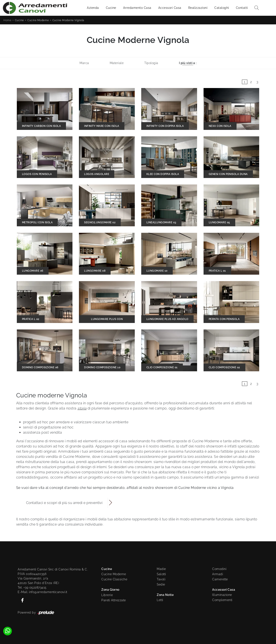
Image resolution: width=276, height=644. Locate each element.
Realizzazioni (198, 8)
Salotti (161, 574)
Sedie (161, 584)
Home (7, 20)
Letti (160, 600)
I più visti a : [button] (188, 63)
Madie (161, 569)
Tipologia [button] (151, 63)
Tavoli (161, 579)
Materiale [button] (117, 63)
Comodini (219, 569)
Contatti (242, 8)
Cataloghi (222, 8)
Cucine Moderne (38, 20)
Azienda (93, 8)
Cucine (111, 8)
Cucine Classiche (114, 579)
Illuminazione (222, 595)
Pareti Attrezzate (114, 600)
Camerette (220, 579)
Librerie (107, 595)
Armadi (218, 574)
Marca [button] (84, 63)
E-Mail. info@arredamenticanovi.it (42, 592)
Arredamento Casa (137, 8)
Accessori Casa (170, 8)
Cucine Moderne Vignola (68, 20)
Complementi (222, 600)
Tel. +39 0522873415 (32, 587)
